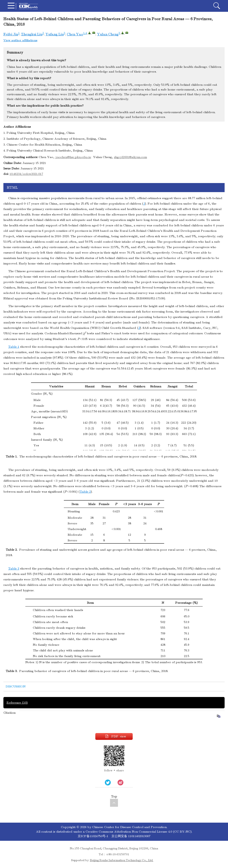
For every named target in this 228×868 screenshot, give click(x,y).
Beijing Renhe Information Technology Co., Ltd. (122, 860)
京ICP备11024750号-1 (93, 836)
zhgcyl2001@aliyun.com (130, 157)
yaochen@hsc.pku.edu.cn (73, 157)
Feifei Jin (11, 34)
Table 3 (14, 568)
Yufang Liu (55, 34)
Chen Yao (75, 34)
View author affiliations (20, 40)
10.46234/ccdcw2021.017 (26, 174)
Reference (17, 703)
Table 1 (14, 347)
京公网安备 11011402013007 (131, 836)
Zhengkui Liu (32, 34)
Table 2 (85, 492)
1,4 (85, 33)
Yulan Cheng (108, 34)
